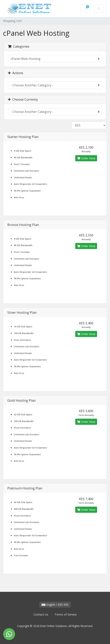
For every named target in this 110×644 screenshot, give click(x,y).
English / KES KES (55, 605)
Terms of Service (66, 614)
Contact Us (41, 614)
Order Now (86, 158)
